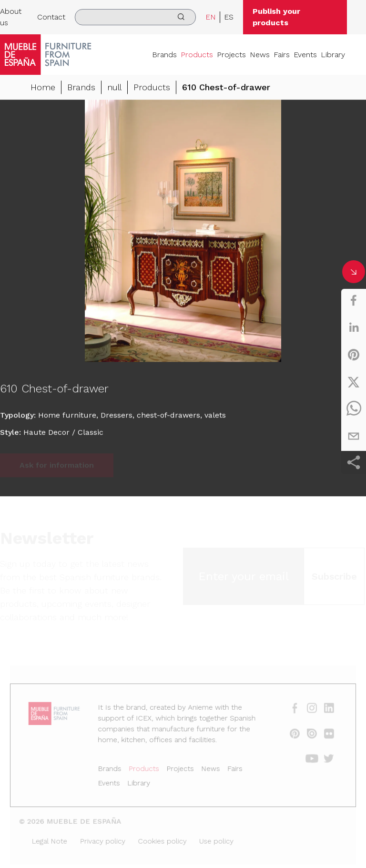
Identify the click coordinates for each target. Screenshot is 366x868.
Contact (51, 17)
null (114, 88)
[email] (354, 436)
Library (333, 55)
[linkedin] (354, 327)
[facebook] (354, 300)
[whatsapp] (354, 409)
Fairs (282, 55)
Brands (164, 55)
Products (197, 55)
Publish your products (276, 17)
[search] (135, 17)
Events (305, 55)
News (260, 55)
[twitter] (354, 382)
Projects (231, 55)
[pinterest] (354, 355)
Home (43, 88)
